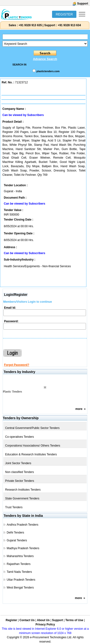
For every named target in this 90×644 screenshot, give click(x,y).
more (79, 409)
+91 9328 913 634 (69, 25)
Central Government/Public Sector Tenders (32, 428)
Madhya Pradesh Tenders (23, 548)
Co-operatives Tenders (20, 437)
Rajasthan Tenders (19, 564)
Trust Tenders (14, 507)
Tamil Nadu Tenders (19, 572)
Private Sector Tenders (20, 481)
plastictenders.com (48, 71)
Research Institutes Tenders (23, 490)
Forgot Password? (17, 365)
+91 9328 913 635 (30, 25)
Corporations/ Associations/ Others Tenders (33, 446)
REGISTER (64, 14)
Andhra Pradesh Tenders (23, 525)
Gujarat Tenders (17, 540)
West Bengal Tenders (20, 588)
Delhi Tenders (15, 533)
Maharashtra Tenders (20, 556)
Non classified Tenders (20, 472)
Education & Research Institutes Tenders (31, 454)
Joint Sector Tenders (18, 463)
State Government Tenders (22, 498)
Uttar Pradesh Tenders (21, 580)
